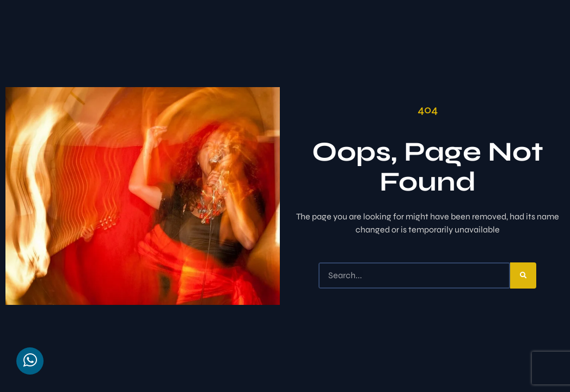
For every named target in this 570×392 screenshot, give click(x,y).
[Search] (523, 275)
